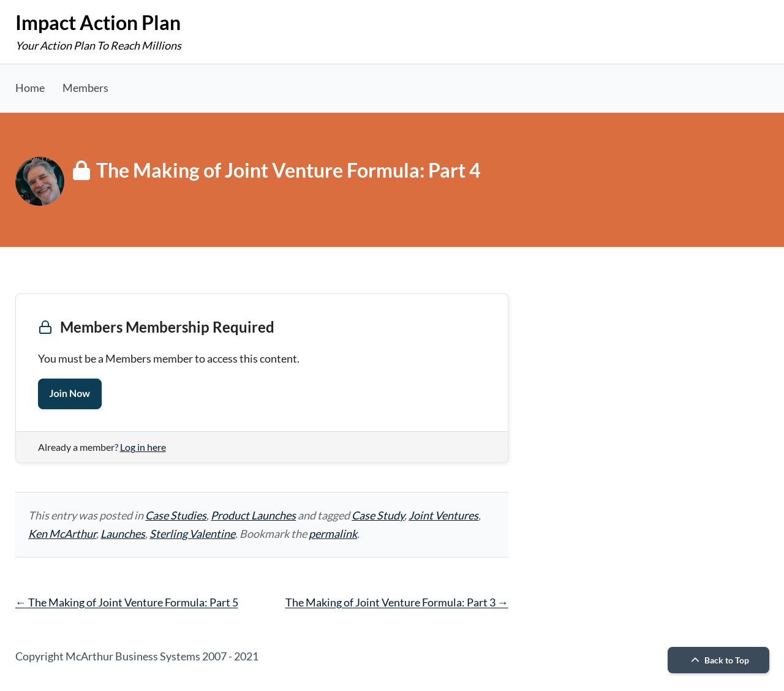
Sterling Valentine (192, 534)
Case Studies (176, 515)
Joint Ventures (443, 515)
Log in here (143, 447)
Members (85, 88)
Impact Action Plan (98, 22)
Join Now (70, 394)
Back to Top (718, 660)
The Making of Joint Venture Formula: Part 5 (127, 602)
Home (30, 88)
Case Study (378, 515)
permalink (333, 534)
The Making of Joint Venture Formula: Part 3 (397, 602)
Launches (123, 534)
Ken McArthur (62, 534)
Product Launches (253, 515)
